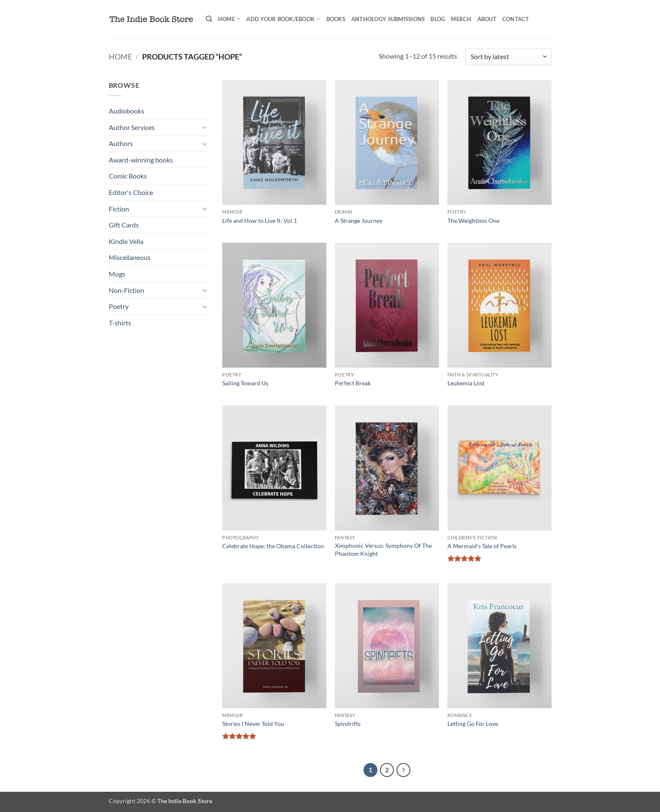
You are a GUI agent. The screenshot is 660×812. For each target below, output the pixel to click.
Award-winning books (141, 160)
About (487, 19)
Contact (516, 19)
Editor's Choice (131, 192)
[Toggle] (205, 127)
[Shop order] (508, 57)
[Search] (209, 19)
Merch (461, 19)
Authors (121, 143)
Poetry (119, 306)
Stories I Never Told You (253, 724)
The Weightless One (473, 221)
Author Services (132, 127)
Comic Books (128, 176)
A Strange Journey (359, 221)
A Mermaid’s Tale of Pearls (482, 546)
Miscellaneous (130, 257)
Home (229, 19)
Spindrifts (348, 724)
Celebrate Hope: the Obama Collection (273, 546)
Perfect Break (353, 383)
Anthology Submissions (388, 19)
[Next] (404, 770)
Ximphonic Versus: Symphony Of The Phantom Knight (383, 549)
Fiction (119, 209)
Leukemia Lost (466, 383)
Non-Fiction (127, 290)
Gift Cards (124, 225)
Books (336, 19)
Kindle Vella (126, 241)
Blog (438, 19)
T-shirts (120, 323)
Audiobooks (127, 111)
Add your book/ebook (283, 19)
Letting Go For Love (473, 724)
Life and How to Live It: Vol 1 (260, 221)
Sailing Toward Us (245, 383)
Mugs (117, 274)
